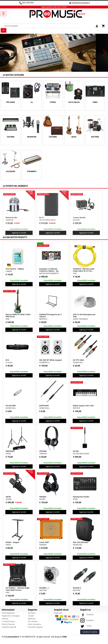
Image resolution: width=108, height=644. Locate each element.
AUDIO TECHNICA (80, 319)
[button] (3, 53)
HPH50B (43, 451)
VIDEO (95, 102)
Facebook (87, 615)
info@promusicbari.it (81, 3)
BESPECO (43, 319)
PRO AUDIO (11, 102)
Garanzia (5, 619)
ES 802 (76, 451)
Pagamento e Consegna (11, 616)
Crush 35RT (44, 542)
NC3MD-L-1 (44, 588)
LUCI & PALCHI (74, 102)
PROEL (8, 454)
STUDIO (53, 102)
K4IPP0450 (44, 406)
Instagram (87, 620)
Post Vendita (33, 621)
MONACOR (77, 545)
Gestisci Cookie (90, 632)
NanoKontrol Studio (81, 497)
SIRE (8, 319)
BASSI (74, 137)
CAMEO (9, 271)
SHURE (9, 499)
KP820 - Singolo (12, 542)
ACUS (75, 220)
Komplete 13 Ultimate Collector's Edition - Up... (50, 270)
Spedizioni (32, 619)
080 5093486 (28, 3)
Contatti (31, 616)
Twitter (86, 626)
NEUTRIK (43, 590)
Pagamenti (58, 613)
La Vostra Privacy (8, 621)
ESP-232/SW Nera (81, 542)
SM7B (8, 497)
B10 (7, 360)
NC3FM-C (77, 588)
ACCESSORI (11, 171)
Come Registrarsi (8, 613)
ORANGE (43, 545)
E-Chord (9, 362)
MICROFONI (32, 137)
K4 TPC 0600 (78, 360)
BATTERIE (95, 137)
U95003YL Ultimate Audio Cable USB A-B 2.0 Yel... (84, 270)
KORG (75, 499)
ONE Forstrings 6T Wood (83, 218)
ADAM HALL (78, 362)
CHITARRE (53, 137)
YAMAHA (43, 454)
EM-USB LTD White (13, 218)
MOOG (42, 220)
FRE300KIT (10, 451)
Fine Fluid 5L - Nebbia (15, 269)
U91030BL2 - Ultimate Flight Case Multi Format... (17, 589)
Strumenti (32, 171)
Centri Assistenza (34, 624)
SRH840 (43, 497)
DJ (32, 102)
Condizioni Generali (9, 627)
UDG (75, 273)
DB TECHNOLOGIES (81, 454)
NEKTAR (76, 408)
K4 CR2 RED (11, 406)
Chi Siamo (32, 613)
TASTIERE (11, 137)
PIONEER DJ (45, 362)
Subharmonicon (46, 218)
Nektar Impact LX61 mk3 (83, 406)
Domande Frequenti (35, 627)
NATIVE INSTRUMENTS (49, 273)
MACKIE (9, 220)
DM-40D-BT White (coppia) (51, 360)
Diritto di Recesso (8, 624)
